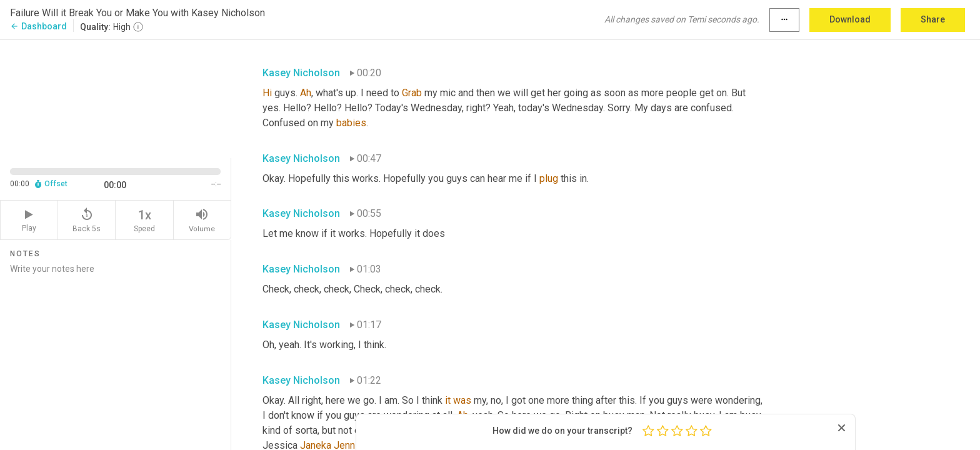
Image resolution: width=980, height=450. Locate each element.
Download (850, 19)
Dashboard (38, 26)
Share (933, 19)
